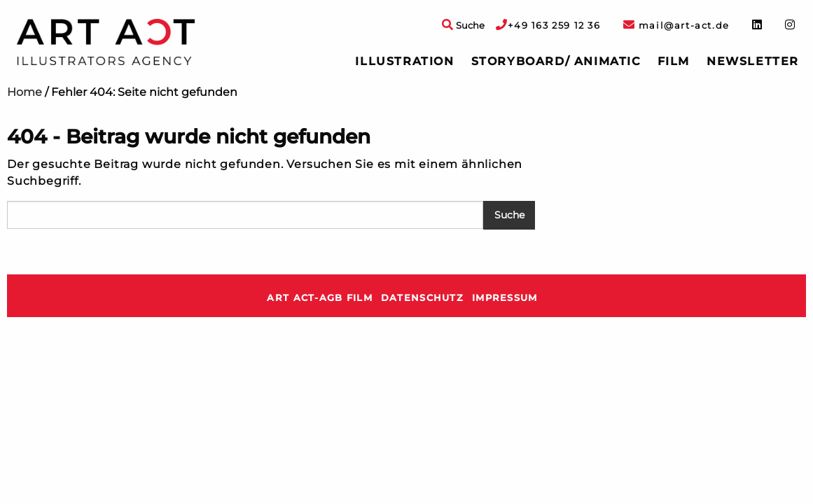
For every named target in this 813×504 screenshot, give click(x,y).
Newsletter (753, 61)
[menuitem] (404, 62)
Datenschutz (422, 298)
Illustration (404, 61)
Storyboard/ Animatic (556, 61)
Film (674, 61)
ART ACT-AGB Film (319, 298)
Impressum (505, 298)
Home (25, 92)
